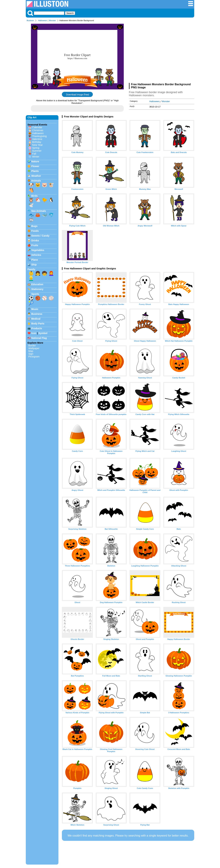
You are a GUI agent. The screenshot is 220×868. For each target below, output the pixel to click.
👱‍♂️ (31, 279)
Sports (35, 294)
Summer (37, 151)
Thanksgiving (39, 136)
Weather (36, 176)
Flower (35, 166)
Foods (35, 231)
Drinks (35, 241)
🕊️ (31, 205)
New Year (37, 145)
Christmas (38, 130)
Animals (36, 181)
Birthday (37, 142)
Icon (34, 333)
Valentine (37, 139)
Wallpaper (34, 348)
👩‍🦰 (51, 273)
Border (32, 346)
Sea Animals (39, 211)
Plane (35, 260)
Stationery (37, 289)
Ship (34, 265)
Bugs (34, 226)
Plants (35, 171)
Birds (34, 196)
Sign (31, 354)
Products (37, 328)
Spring (36, 148)
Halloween (43, 20)
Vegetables (38, 250)
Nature (35, 161)
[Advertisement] (162, 53)
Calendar (37, 127)
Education (37, 284)
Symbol (43, 333)
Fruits (35, 245)
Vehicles (36, 255)
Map (31, 351)
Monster (52, 20)
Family (31, 269)
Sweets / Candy (40, 236)
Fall (34, 154)
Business (37, 314)
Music (35, 309)
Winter (36, 157)
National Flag (39, 338)
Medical (36, 319)
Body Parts (38, 324)
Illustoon (30, 20)
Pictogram (34, 357)
